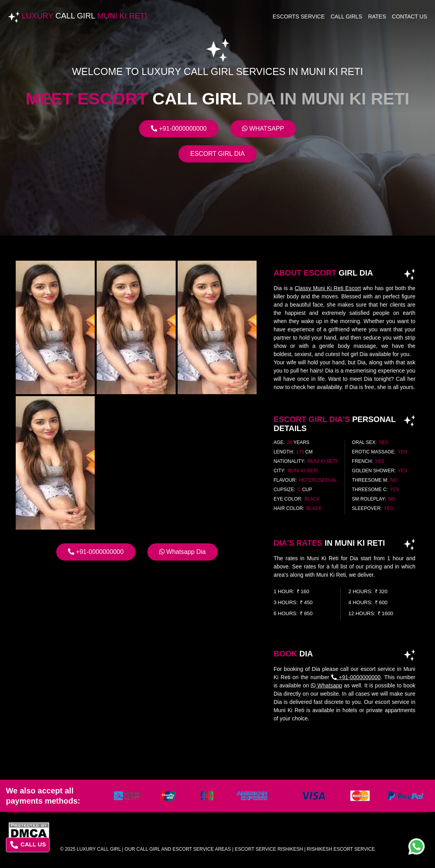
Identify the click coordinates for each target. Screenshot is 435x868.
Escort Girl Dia (217, 154)
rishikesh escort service (341, 849)
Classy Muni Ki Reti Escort (328, 288)
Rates (377, 16)
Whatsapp (263, 129)
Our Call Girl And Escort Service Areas (178, 849)
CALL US (28, 845)
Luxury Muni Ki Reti (84, 16)
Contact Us (409, 16)
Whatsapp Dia (183, 552)
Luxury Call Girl (99, 849)
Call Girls (346, 16)
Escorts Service (299, 16)
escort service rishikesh (269, 849)
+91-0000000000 (179, 129)
